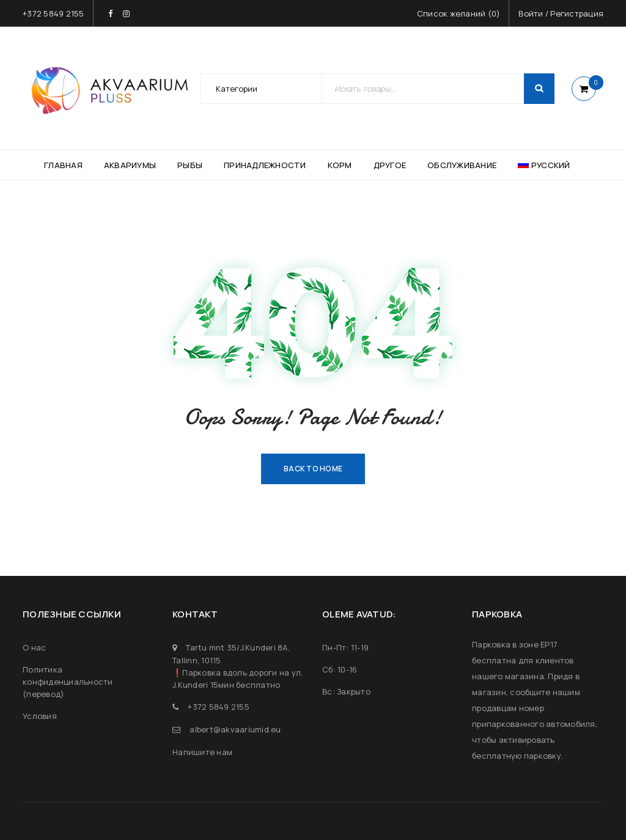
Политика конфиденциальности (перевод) (68, 682)
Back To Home (313, 469)
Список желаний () (459, 13)
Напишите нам (202, 752)
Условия (40, 716)
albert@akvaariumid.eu (235, 729)
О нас (34, 647)
